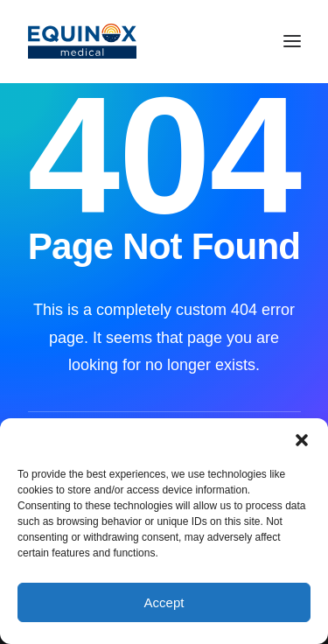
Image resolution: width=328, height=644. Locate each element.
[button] (302, 440)
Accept (164, 602)
